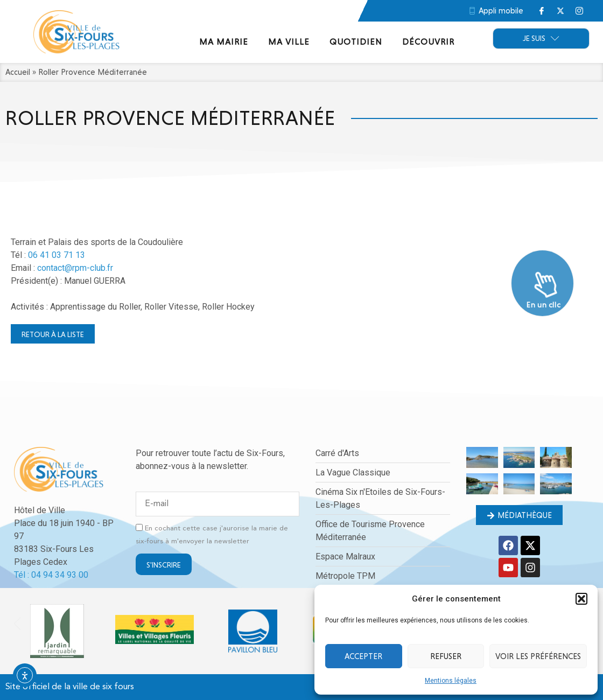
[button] (581, 599)
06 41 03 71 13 (57, 255)
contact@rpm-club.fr (75, 268)
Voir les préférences (538, 656)
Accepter (363, 656)
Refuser (446, 656)
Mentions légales (451, 681)
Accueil (18, 72)
